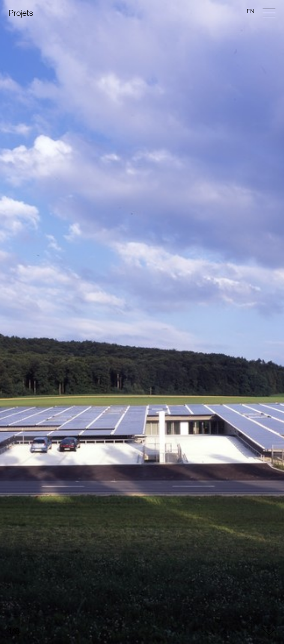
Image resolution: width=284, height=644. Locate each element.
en (250, 11)
